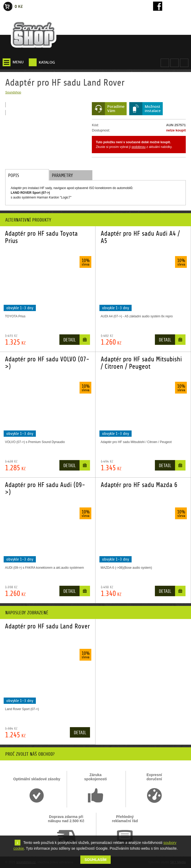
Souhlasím (95, 860)
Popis (14, 176)
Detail (69, 340)
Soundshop (13, 92)
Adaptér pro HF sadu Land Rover (47, 626)
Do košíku (85, 341)
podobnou (139, 147)
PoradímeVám (116, 109)
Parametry (62, 176)
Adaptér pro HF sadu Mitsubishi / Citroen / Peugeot (141, 363)
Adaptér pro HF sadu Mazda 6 (139, 485)
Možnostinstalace (153, 109)
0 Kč (19, 6)
